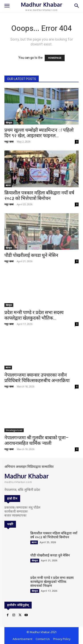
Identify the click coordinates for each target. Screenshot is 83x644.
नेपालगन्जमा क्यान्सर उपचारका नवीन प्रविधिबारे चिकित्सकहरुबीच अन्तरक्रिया (37, 378)
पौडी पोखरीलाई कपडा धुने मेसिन (31, 255)
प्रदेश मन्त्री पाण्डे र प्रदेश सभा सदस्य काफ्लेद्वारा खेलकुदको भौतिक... (34, 315)
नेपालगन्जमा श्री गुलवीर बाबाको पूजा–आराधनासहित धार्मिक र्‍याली (37, 440)
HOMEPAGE (55, 58)
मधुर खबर (9, 141)
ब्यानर (8, 185)
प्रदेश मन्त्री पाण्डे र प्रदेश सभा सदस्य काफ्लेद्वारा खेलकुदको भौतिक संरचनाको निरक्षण (52, 582)
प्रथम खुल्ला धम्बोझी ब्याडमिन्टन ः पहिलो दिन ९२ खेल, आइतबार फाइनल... (39, 133)
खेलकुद (9, 123)
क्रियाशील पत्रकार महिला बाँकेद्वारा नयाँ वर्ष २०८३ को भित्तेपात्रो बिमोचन (39, 196)
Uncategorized (14, 430)
